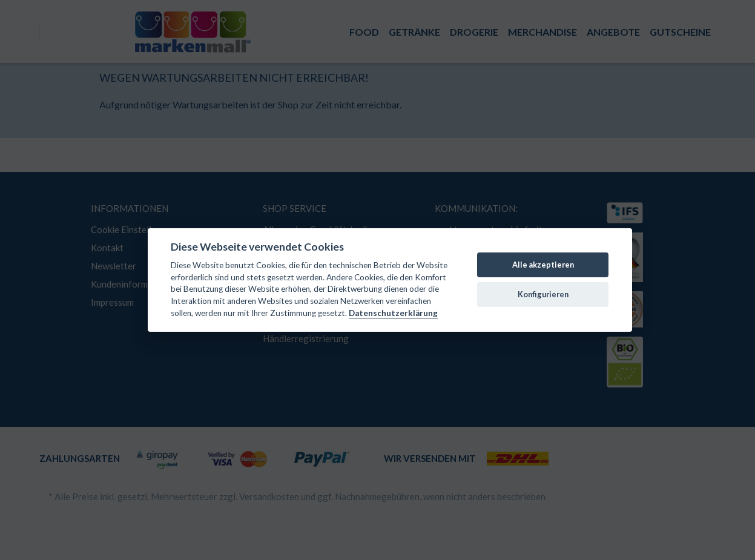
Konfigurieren (543, 294)
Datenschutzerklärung (393, 313)
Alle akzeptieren (543, 265)
